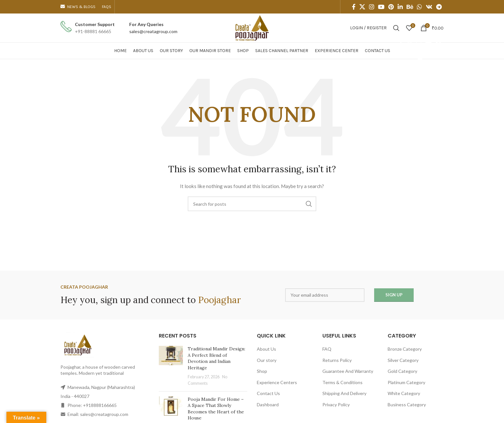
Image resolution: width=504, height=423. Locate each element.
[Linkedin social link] (400, 7)
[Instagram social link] (372, 7)
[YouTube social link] (381, 7)
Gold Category (402, 371)
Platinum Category (406, 382)
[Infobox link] (88, 28)
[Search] (396, 28)
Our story (267, 360)
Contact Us (268, 393)
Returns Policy (337, 360)
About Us (266, 349)
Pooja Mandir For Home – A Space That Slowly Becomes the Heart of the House (216, 409)
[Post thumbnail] (171, 366)
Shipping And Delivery (344, 393)
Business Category (407, 405)
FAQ (327, 349)
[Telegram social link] (439, 7)
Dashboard (268, 405)
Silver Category (403, 360)
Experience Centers (277, 382)
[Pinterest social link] (391, 7)
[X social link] (362, 7)
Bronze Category (405, 349)
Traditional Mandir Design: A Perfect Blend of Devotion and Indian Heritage (216, 358)
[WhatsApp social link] (419, 7)
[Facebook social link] (354, 7)
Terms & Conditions (342, 382)
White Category (404, 393)
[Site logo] (252, 27)
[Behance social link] (410, 7)
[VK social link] (429, 7)
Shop (262, 371)
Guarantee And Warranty (348, 371)
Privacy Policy (336, 405)
